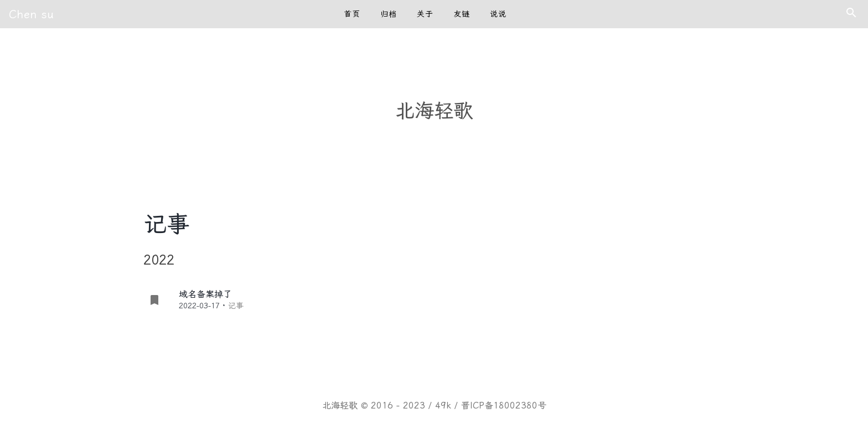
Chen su (32, 14)
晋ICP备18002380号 (504, 405)
